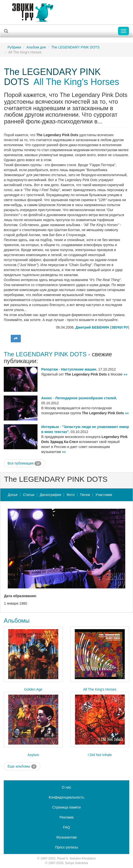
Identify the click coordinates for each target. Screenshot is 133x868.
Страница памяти (66, 807)
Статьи (29, 495)
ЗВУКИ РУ (120, 327)
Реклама (66, 817)
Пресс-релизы (66, 847)
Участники (104, 495)
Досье (13, 495)
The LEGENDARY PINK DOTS (75, 47)
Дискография (50, 495)
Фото (70, 495)
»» (125, 374)
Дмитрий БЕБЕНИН (92, 327)
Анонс (47, 398)
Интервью (50, 427)
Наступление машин (79, 369)
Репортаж (50, 369)
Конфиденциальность (66, 797)
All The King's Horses (76, 82)
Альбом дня (36, 47)
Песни (85, 495)
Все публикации (24, 463)
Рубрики (14, 47)
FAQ (66, 827)
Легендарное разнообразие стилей (86, 398)
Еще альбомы (22, 767)
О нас (66, 787)
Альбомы (17, 621)
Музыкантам (67, 837)
